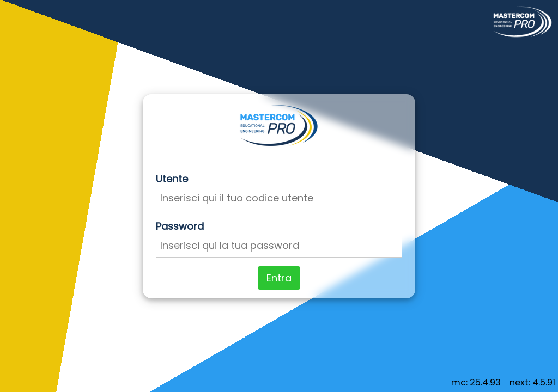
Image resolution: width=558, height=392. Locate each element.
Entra (279, 278)
